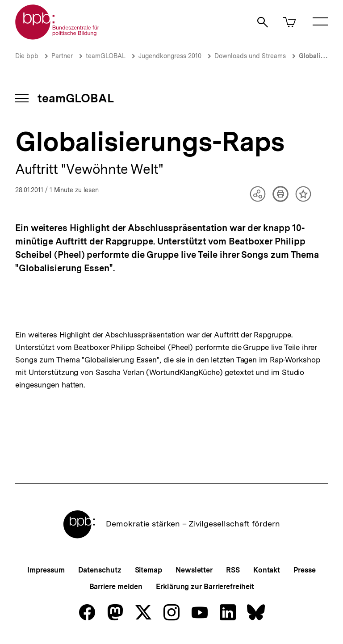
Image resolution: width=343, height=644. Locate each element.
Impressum (46, 570)
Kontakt (267, 570)
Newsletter (194, 570)
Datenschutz (100, 570)
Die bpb (27, 56)
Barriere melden (116, 587)
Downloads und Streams (250, 56)
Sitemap (148, 570)
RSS (233, 570)
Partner (62, 56)
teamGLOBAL (106, 56)
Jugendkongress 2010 (170, 56)
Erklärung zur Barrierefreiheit (205, 587)
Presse (304, 570)
